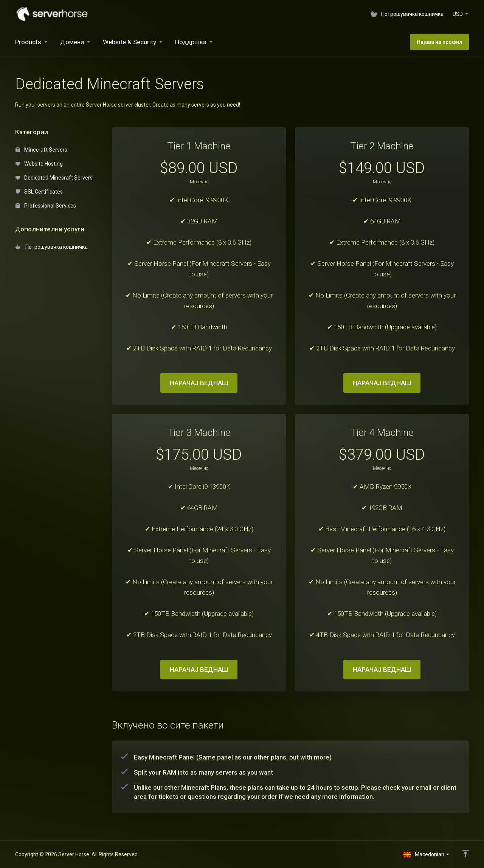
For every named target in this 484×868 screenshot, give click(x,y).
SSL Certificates (39, 192)
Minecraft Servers (41, 150)
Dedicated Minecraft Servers (54, 178)
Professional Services (46, 206)
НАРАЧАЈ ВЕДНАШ (199, 383)
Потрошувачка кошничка (52, 247)
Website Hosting (39, 164)
